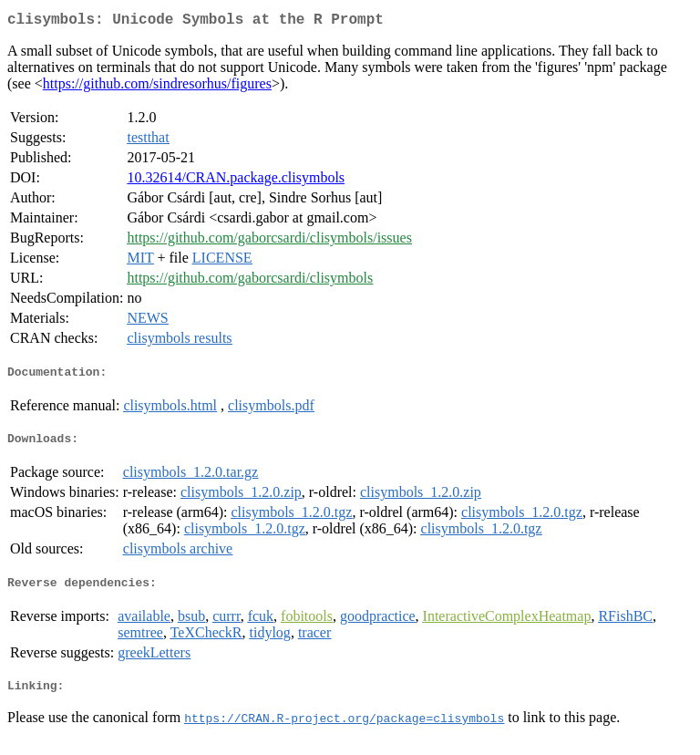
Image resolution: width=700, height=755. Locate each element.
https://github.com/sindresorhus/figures (157, 87)
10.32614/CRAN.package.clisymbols (236, 181)
